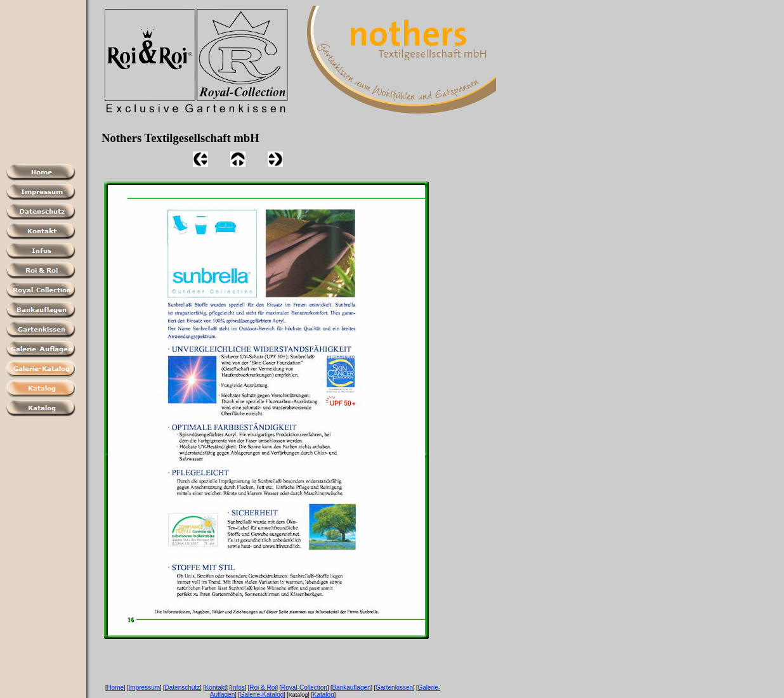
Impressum (144, 688)
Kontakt (216, 688)
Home (115, 688)
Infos (238, 688)
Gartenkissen (394, 688)
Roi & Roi (263, 688)
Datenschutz (183, 688)
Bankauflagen (351, 688)
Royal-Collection (304, 688)
